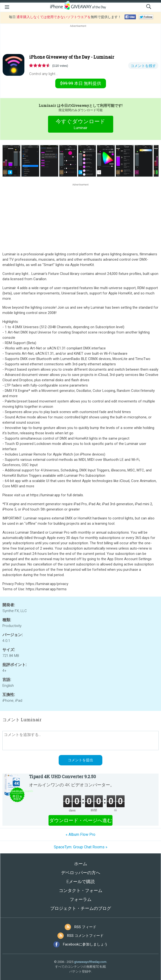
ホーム (81, 864)
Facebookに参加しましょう (85, 944)
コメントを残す (143, 66)
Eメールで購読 (81, 881)
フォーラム (81, 899)
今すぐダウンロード (80, 125)
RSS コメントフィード (85, 936)
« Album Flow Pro (80, 834)
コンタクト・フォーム (81, 890)
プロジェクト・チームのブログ (81, 908)
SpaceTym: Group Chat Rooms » (81, 847)
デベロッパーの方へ (81, 873)
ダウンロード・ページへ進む (81, 820)
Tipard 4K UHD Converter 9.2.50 (62, 776)
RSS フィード (85, 927)
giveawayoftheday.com (90, 962)
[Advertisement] (80, 40)
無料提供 (81, 83)
